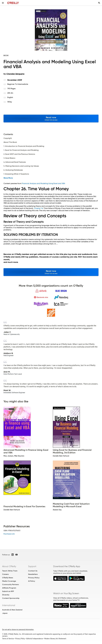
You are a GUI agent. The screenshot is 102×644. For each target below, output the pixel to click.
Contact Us (33, 571)
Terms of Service (8, 639)
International (9, 605)
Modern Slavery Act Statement (55, 639)
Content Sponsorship (11, 598)
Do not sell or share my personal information (18, 630)
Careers (5, 574)
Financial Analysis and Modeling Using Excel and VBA (43, 183)
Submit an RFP (8, 591)
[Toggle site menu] (3, 3)
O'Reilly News (8, 578)
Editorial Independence (35, 639)
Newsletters (33, 574)
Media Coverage (9, 581)
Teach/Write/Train (10, 571)
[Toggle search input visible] (99, 3)
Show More (8, 178)
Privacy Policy (34, 578)
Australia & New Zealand (12, 610)
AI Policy (32, 581)
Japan (5, 613)
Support (32, 566)
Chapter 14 (38, 208)
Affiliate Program (9, 588)
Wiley (10, 102)
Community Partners (11, 584)
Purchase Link (9, 534)
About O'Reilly (9, 566)
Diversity (6, 595)
